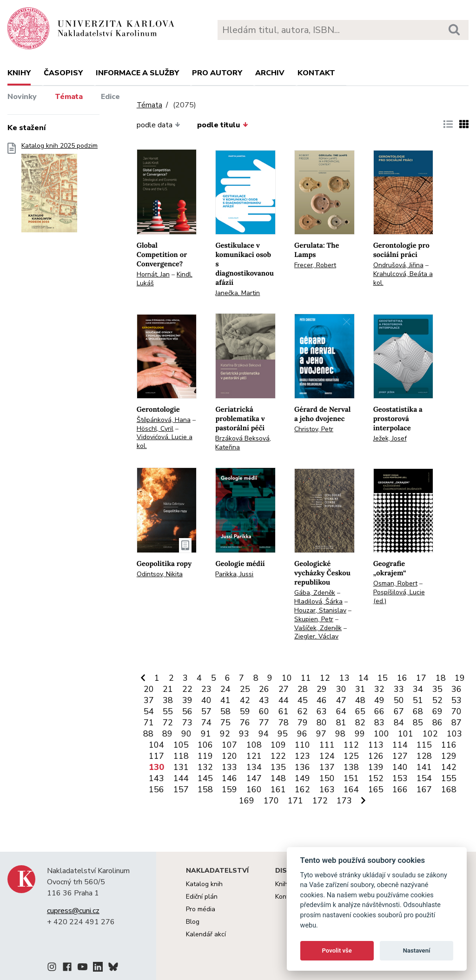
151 (351, 778)
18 (441, 678)
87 (456, 723)
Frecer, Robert (315, 265)
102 (430, 734)
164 (351, 789)
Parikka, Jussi (234, 574)
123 (302, 756)
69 (437, 711)
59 (245, 711)
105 (181, 745)
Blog (193, 922)
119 (205, 756)
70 (456, 711)
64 (341, 711)
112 (351, 745)
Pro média (201, 909)
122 (278, 756)
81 (341, 723)
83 (379, 723)
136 (302, 767)
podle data (159, 125)
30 (341, 689)
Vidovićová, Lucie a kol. (165, 441)
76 (245, 723)
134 (254, 767)
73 (187, 723)
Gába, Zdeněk (315, 593)
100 (381, 734)
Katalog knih (204, 884)
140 (400, 767)
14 (364, 678)
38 (168, 700)
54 (149, 711)
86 (437, 723)
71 (149, 723)
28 (303, 689)
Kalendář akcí (206, 934)
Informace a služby (137, 73)
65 (360, 711)
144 (181, 778)
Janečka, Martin (238, 293)
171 (295, 801)
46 (322, 700)
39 (187, 700)
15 (383, 678)
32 (379, 689)
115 (424, 745)
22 (187, 689)
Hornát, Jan (153, 274)
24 (225, 689)
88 (148, 734)
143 (156, 778)
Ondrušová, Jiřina (398, 265)
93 (244, 734)
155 (449, 778)
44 (284, 700)
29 (322, 689)
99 (360, 734)
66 (379, 711)
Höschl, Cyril (155, 429)
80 (322, 723)
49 (379, 700)
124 (327, 756)
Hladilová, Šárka (318, 602)
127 (400, 756)
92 (225, 734)
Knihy (19, 73)
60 (264, 711)
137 (327, 767)
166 (400, 789)
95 (283, 734)
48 (360, 700)
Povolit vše (337, 950)
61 (284, 711)
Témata (69, 97)
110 (302, 745)
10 (287, 678)
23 (206, 689)
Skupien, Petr (314, 619)
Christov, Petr (314, 429)
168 (449, 789)
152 (376, 778)
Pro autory (217, 73)
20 (149, 689)
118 (181, 756)
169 (247, 801)
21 (168, 689)
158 (205, 789)
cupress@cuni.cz (73, 911)
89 (167, 734)
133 (229, 767)
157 (181, 789)
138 (351, 767)
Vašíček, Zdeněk (318, 628)
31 (360, 689)
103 (454, 734)
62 (303, 711)
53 (456, 700)
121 (254, 756)
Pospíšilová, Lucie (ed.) (399, 597)
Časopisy (63, 73)
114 (400, 745)
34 (418, 689)
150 (327, 778)
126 (376, 756)
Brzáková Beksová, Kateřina (243, 443)
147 (254, 778)
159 (229, 789)
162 (302, 789)
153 (400, 778)
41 (225, 700)
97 (321, 734)
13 (344, 678)
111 (327, 745)
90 (186, 734)
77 (264, 723)
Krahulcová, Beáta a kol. (403, 278)
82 (360, 723)
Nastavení (417, 950)
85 (418, 723)
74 (206, 723)
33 (399, 689)
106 (205, 745)
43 (264, 700)
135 (278, 767)
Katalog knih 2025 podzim (59, 190)
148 (278, 778)
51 (418, 700)
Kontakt (316, 73)
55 (168, 711)
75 (225, 723)
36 (456, 689)
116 (449, 745)
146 (229, 778)
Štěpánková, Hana (164, 420)
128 (424, 756)
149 (302, 778)
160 (254, 789)
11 (306, 678)
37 (149, 700)
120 (229, 756)
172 (320, 801)
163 (327, 789)
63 (322, 711)
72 (168, 723)
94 (264, 734)
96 (302, 734)
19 (460, 678)
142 (449, 767)
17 (421, 678)
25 (245, 689)
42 (245, 700)
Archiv (270, 73)
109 (278, 745)
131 (181, 767)
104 (156, 745)
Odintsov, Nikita (160, 574)
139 (376, 767)
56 (187, 711)
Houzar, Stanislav (320, 610)
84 (399, 723)
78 (284, 723)
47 (341, 700)
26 (264, 689)
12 (325, 678)
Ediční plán (202, 897)
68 (418, 711)
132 (205, 767)
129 (449, 756)
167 (424, 789)
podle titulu (222, 125)
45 (303, 700)
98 (340, 734)
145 (205, 778)
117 (156, 756)
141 (424, 767)
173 (344, 801)
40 (206, 700)
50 (399, 700)
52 (437, 700)
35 (437, 689)
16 (402, 678)
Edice (110, 97)
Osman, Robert (395, 583)
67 (399, 711)
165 (376, 789)
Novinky (22, 97)
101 (406, 734)
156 (156, 789)
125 (351, 756)
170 (271, 801)
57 (206, 711)
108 (254, 745)
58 (225, 711)
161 (278, 789)
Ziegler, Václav (316, 636)
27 (284, 689)
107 (229, 745)
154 (424, 778)
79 (303, 723)
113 (376, 745)
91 (206, 734)
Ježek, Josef (390, 438)
